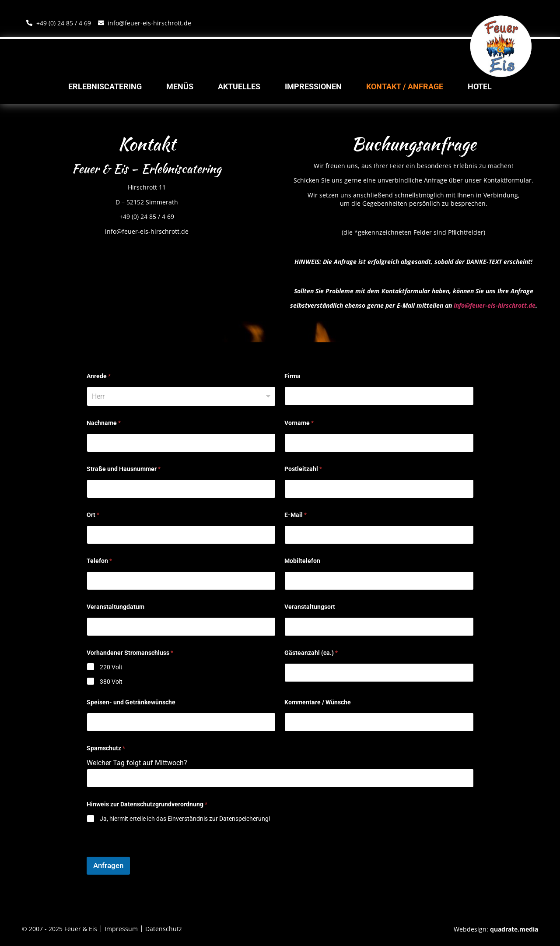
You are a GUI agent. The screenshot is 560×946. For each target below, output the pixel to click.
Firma (292, 376)
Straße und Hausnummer (124, 469)
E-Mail (296, 515)
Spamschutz (106, 748)
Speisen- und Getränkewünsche (131, 702)
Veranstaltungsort (310, 607)
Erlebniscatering (105, 87)
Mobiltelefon (302, 561)
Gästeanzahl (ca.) (311, 653)
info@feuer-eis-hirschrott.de (495, 305)
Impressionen (313, 87)
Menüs (180, 87)
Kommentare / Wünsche (318, 702)
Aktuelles (239, 87)
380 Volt (111, 682)
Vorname (299, 423)
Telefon (99, 561)
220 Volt (111, 667)
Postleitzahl (303, 469)
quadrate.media (514, 929)
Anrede (99, 376)
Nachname (104, 423)
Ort (93, 515)
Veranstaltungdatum (115, 607)
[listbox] (181, 396)
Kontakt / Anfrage (405, 87)
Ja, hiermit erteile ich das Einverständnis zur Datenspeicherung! (185, 819)
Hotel (480, 87)
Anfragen (108, 865)
